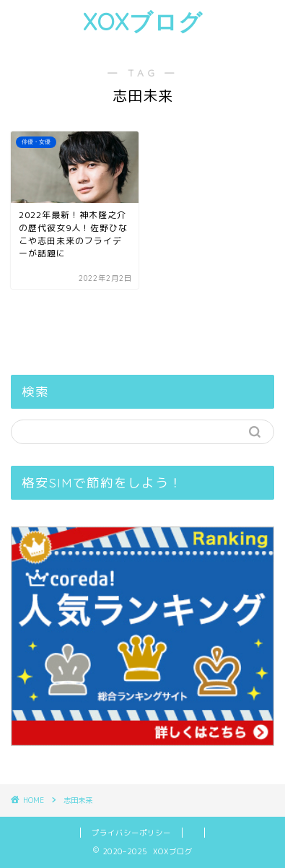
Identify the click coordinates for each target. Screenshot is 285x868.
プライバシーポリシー (131, 833)
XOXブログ (143, 22)
